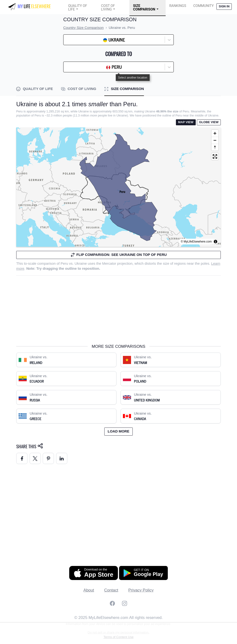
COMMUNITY (204, 6)
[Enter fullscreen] (215, 156)
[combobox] (78, 40)
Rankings (178, 6)
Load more (118, 431)
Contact (111, 590)
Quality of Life (77, 8)
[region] (118, 187)
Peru (64, 264)
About (89, 590)
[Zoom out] (215, 140)
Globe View (209, 122)
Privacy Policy (141, 590)
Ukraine (81, 264)
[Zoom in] (215, 133)
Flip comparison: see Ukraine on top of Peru (118, 255)
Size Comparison (144, 8)
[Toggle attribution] (216, 242)
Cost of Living (108, 8)
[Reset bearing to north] (215, 147)
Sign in (224, 6)
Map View (186, 122)
